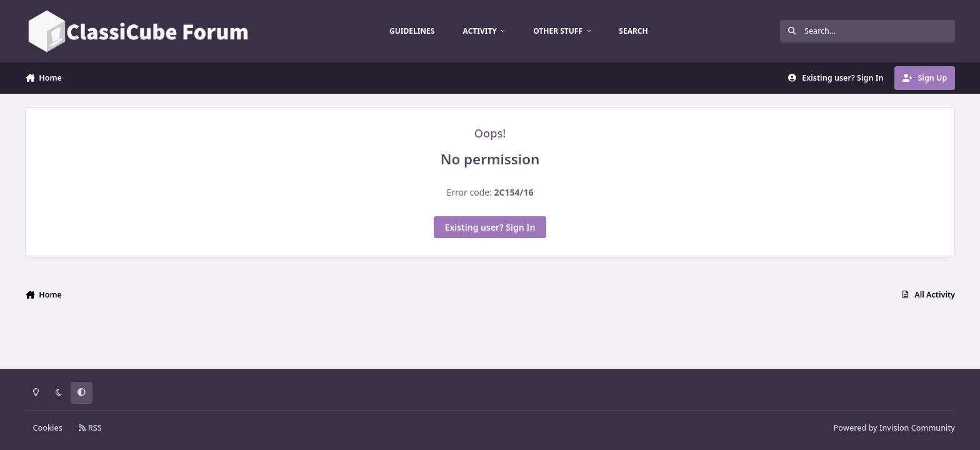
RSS (90, 428)
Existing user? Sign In (490, 227)
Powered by (894, 428)
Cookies (48, 428)
